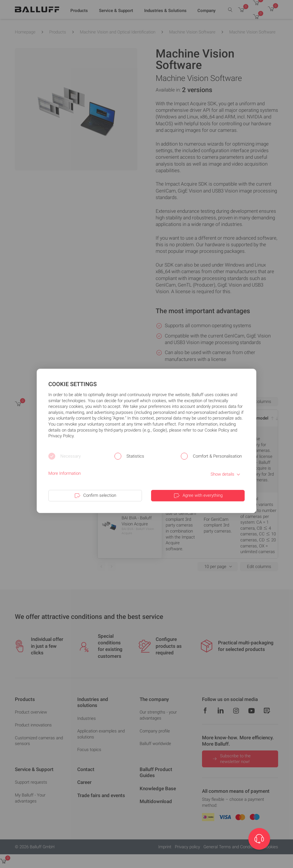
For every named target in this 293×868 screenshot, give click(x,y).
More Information (65, 473)
